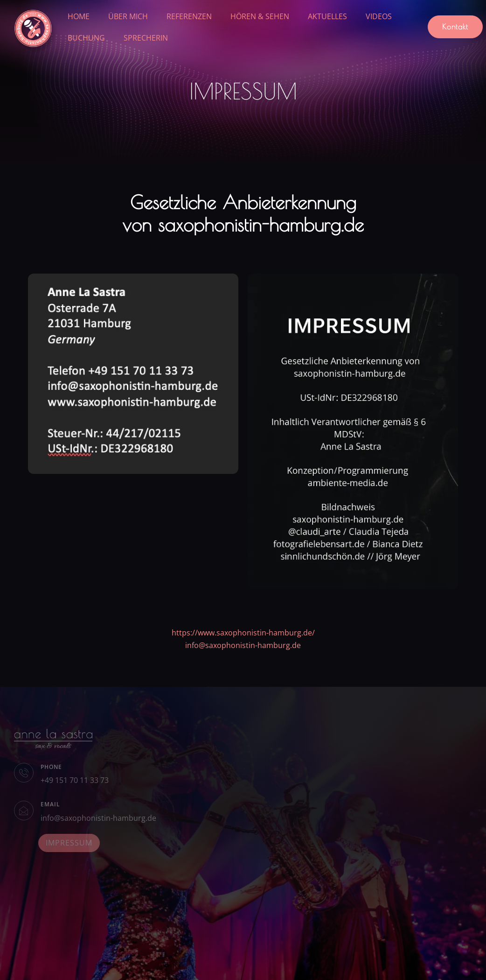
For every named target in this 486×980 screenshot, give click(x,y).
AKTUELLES (327, 16)
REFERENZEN (189, 16)
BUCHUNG (86, 38)
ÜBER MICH (128, 16)
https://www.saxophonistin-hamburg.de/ (243, 633)
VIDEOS (379, 16)
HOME (79, 16)
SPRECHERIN (146, 38)
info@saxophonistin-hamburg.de (243, 645)
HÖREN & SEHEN (260, 16)
